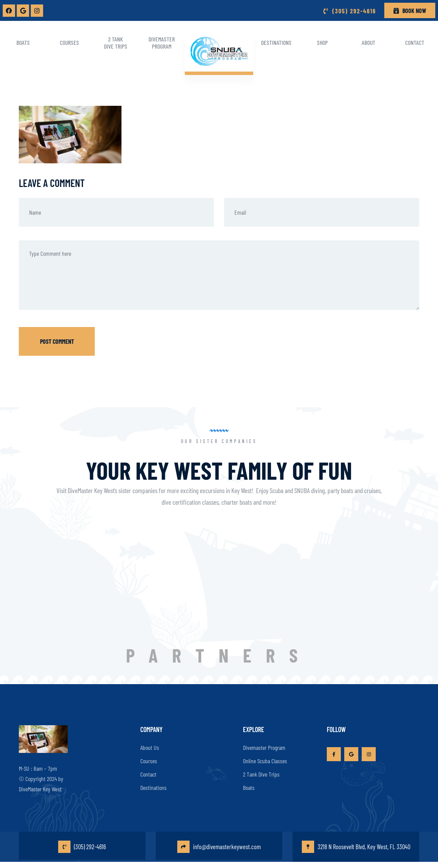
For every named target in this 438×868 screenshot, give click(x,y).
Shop (322, 42)
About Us (150, 743)
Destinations (276, 42)
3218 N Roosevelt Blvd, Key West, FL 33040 (356, 848)
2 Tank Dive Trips (116, 43)
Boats (23, 42)
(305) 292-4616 (82, 848)
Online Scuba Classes (265, 757)
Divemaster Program (162, 43)
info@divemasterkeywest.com (219, 848)
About (369, 42)
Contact (415, 42)
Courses (69, 42)
